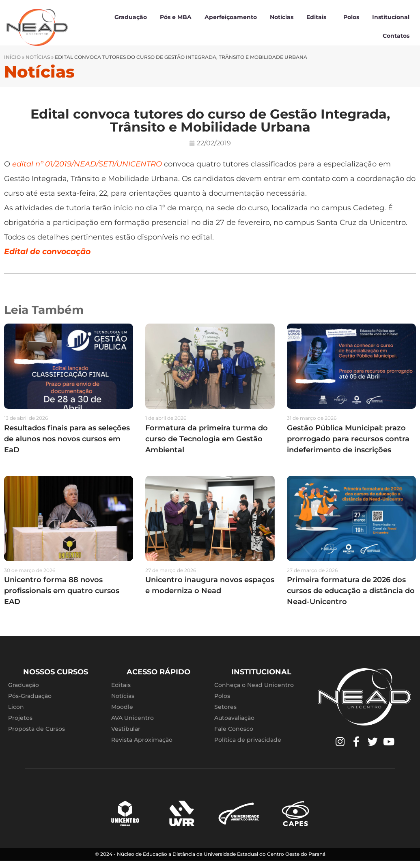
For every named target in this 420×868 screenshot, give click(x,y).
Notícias (282, 17)
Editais (318, 17)
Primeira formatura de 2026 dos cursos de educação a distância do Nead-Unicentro (351, 598)
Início (12, 64)
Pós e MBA (176, 17)
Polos (351, 17)
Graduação (131, 17)
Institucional (391, 17)
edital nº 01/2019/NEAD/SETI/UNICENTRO (87, 171)
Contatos (396, 36)
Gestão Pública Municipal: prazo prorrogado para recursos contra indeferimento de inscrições (348, 446)
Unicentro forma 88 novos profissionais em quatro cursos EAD (62, 598)
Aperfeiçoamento (231, 17)
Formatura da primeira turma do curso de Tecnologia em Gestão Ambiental (207, 446)
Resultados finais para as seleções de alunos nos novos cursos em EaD (67, 446)
